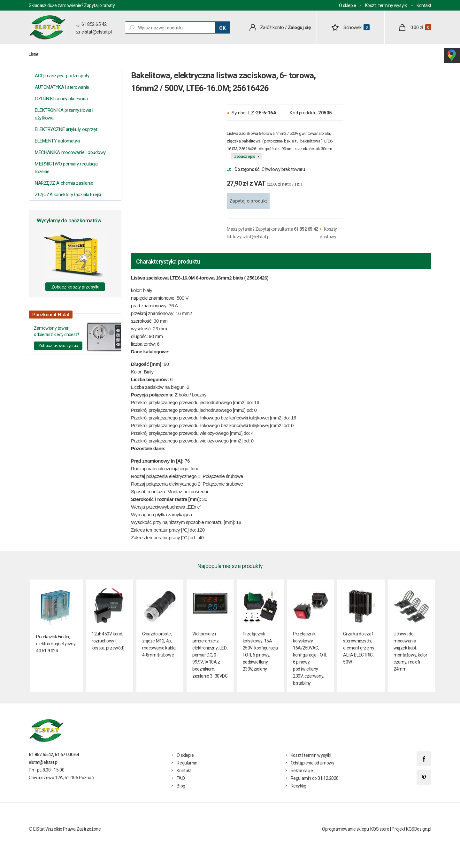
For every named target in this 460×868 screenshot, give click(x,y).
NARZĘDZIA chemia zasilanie (64, 183)
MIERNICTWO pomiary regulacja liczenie (66, 168)
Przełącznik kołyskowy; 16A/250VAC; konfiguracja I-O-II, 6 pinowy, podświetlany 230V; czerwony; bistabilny (310, 658)
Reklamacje (302, 771)
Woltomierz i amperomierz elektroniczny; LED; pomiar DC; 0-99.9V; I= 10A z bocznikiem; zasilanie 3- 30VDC (210, 655)
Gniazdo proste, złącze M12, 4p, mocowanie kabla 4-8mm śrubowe (159, 644)
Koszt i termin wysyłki (311, 755)
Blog (181, 786)
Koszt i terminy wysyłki (386, 5)
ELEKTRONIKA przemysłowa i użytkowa (64, 114)
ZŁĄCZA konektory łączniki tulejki (68, 195)
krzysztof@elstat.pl (252, 237)
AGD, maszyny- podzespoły (62, 76)
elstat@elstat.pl (97, 32)
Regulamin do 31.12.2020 (315, 778)
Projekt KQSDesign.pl (411, 829)
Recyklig (299, 786)
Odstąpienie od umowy (313, 763)
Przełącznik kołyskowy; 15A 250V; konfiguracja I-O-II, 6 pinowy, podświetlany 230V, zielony (260, 651)
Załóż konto (272, 27)
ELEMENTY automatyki (57, 141)
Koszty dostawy (328, 233)
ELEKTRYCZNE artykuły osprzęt (66, 129)
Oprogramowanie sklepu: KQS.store (356, 829)
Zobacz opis (245, 157)
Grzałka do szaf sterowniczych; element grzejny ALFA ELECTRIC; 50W (359, 648)
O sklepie (347, 5)
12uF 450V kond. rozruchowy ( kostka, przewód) (108, 641)
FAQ (181, 778)
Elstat (34, 54)
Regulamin (187, 763)
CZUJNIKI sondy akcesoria (61, 99)
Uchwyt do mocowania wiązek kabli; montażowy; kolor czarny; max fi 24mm (410, 651)
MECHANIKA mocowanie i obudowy (70, 152)
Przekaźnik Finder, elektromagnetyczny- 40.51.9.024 (57, 644)
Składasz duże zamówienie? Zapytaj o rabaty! (72, 5)
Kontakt (424, 5)
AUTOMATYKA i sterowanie (62, 87)
